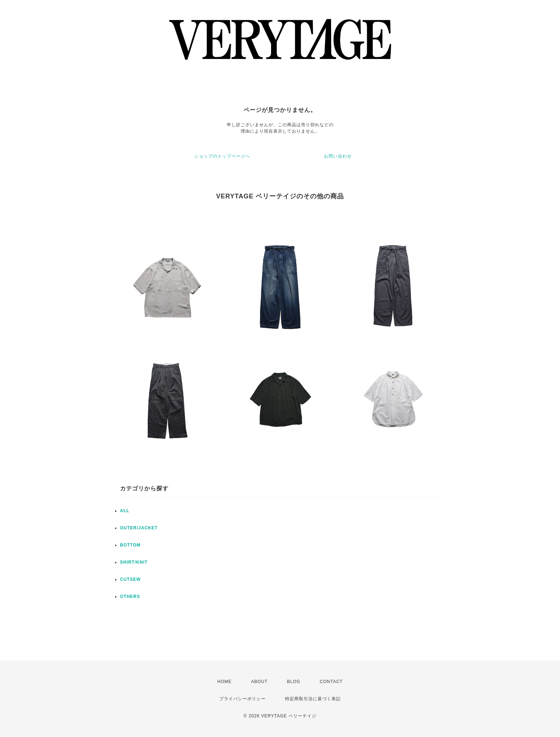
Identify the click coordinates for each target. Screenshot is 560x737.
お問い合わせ (338, 156)
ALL (125, 511)
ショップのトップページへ (222, 156)
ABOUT (259, 682)
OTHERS (130, 597)
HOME (225, 682)
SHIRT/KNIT (134, 562)
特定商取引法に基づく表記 (313, 699)
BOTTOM (130, 545)
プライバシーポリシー (242, 699)
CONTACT (331, 682)
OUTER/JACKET (139, 528)
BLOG (294, 682)
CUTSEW (130, 579)
